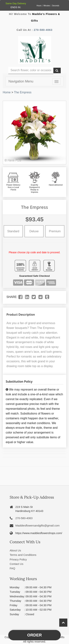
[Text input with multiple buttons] (31, 70)
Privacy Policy (18, 559)
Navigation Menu (21, 81)
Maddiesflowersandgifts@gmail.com (38, 525)
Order (34, 635)
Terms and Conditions (23, 555)
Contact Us (17, 564)
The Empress (23, 92)
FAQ (13, 568)
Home (7, 92)
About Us (15, 550)
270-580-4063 (43, 30)
